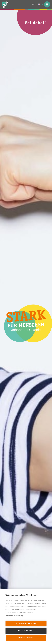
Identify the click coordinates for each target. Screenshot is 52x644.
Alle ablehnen (26, 631)
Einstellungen (26, 638)
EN (42, 4)
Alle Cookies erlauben (26, 623)
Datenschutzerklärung (14, 616)
